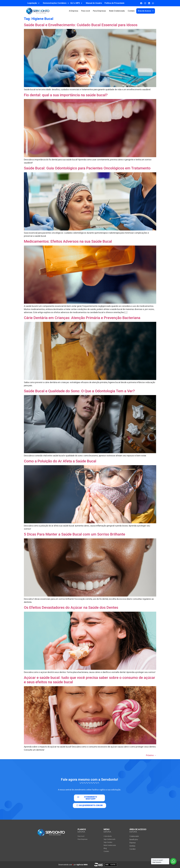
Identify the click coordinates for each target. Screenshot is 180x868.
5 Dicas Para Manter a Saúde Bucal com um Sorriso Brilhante (75, 534)
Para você (86, 11)
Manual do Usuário (94, 3)
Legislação (33, 3)
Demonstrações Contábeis (56, 3)
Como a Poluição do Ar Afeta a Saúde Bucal (60, 461)
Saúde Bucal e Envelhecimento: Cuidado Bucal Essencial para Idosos (81, 25)
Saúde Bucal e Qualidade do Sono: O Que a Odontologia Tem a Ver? (79, 391)
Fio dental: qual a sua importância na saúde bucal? (66, 95)
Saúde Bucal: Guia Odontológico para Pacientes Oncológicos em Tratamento (87, 168)
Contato (131, 11)
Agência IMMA (82, 865)
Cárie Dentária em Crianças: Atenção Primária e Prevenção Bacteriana (82, 318)
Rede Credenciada (117, 11)
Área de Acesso (146, 11)
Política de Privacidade (114, 3)
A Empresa (74, 11)
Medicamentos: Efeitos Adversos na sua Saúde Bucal (68, 241)
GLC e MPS (76, 3)
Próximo (151, 755)
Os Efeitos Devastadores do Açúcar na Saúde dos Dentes (71, 607)
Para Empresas (99, 11)
